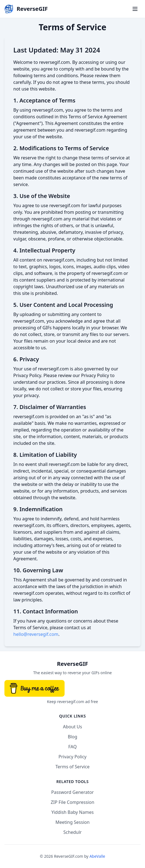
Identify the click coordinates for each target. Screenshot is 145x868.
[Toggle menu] (135, 9)
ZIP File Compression (72, 802)
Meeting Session (72, 822)
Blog (72, 737)
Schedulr (73, 832)
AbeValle (97, 856)
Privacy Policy (72, 757)
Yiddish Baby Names (72, 812)
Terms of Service (72, 767)
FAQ (72, 747)
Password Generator (72, 792)
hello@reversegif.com (36, 634)
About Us (72, 727)
